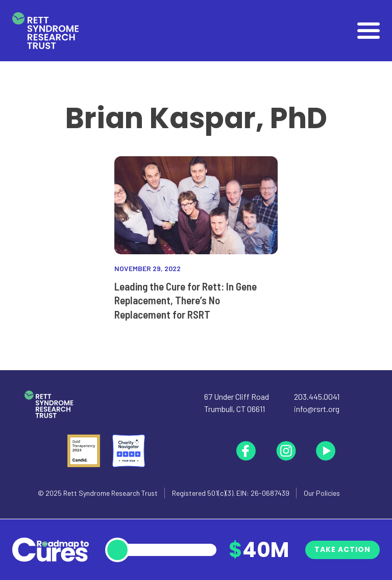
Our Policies (322, 493)
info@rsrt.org (317, 409)
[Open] (369, 31)
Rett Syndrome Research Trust (111, 493)
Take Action (342, 549)
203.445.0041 (317, 396)
